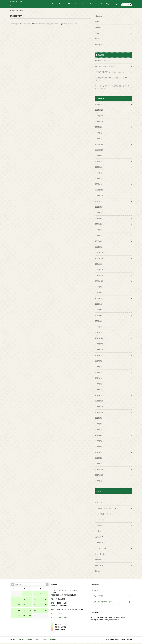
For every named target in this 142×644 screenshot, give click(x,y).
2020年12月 (99, 270)
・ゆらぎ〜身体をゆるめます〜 (107, 508)
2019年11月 (99, 344)
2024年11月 (99, 116)
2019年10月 (99, 350)
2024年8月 (99, 127)
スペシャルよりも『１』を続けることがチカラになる (112, 87)
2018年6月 (99, 435)
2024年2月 (99, 138)
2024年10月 (99, 121)
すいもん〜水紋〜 (101, 548)
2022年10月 (99, 196)
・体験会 (99, 525)
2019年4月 (99, 378)
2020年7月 (99, 298)
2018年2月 (99, 458)
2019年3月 (99, 384)
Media (101, 4)
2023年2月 (99, 178)
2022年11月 (99, 190)
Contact (93, 4)
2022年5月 (99, 224)
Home (54, 4)
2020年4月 (99, 315)
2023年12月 (99, 144)
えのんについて (101, 503)
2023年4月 (99, 173)
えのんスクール (101, 537)
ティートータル (101, 554)
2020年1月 (99, 332)
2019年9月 (99, 355)
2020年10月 (99, 281)
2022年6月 (99, 218)
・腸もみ (99, 531)
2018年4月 (99, 446)
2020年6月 (99, 304)
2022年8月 (99, 207)
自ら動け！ (103, 61)
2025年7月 (99, 104)
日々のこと (99, 571)
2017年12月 (99, 469)
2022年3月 (99, 235)
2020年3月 (99, 321)
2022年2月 (99, 241)
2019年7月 (99, 367)
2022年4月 (99, 230)
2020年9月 (99, 287)
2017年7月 (99, 481)
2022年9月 (99, 201)
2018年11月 (99, 407)
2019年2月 (99, 389)
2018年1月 (99, 464)
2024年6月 (99, 133)
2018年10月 (99, 412)
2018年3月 (99, 452)
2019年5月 (99, 372)
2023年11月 (99, 150)
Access (84, 4)
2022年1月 (99, 247)
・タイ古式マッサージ (104, 514)
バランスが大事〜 (105, 66)
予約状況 (98, 560)
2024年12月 (99, 110)
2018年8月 (99, 424)
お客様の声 (99, 542)
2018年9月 (99, 418)
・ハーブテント (102, 520)
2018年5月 (99, 441)
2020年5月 (99, 310)
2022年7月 (99, 213)
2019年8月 (99, 361)
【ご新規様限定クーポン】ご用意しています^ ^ (112, 79)
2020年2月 (99, 327)
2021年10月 (99, 258)
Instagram (116, 4)
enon (118, 640)
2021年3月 (99, 264)
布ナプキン (99, 565)
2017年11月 (99, 475)
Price (77, 4)
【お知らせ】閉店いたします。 (110, 72)
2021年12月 (99, 253)
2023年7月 (99, 161)
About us (62, 4)
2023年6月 (99, 167)
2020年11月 (99, 275)
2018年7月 (99, 429)
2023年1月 (99, 184)
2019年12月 (99, 338)
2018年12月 (99, 401)
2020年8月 (99, 293)
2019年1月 (99, 395)
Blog (108, 4)
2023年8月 (99, 156)
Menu (70, 4)
